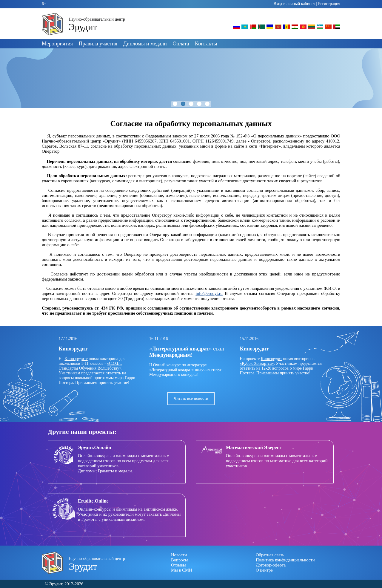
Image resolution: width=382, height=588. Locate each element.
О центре (264, 570)
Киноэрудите (76, 359)
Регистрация (329, 4)
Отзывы (178, 565)
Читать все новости (191, 398)
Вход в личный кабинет (294, 4)
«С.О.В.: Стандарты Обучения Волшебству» (90, 366)
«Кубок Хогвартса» (257, 363)
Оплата (181, 44)
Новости (179, 555)
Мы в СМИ (182, 570)
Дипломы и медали (145, 44)
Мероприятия (57, 44)
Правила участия (98, 44)
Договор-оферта (271, 565)
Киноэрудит (271, 359)
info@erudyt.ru (209, 293)
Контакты (206, 44)
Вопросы (179, 560)
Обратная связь (270, 555)
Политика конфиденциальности (285, 560)
